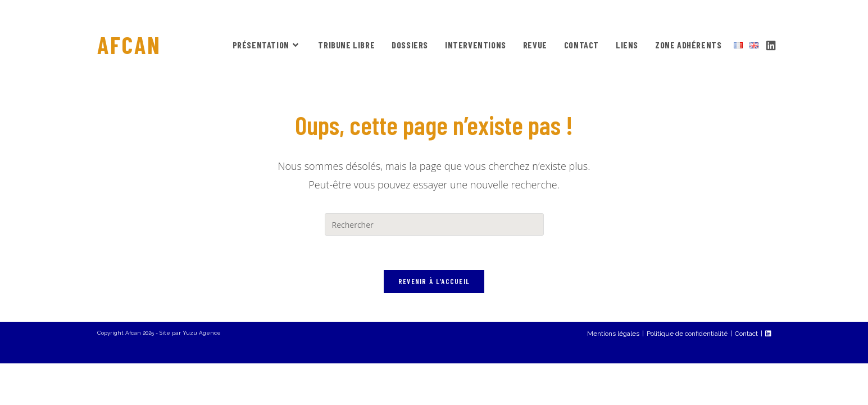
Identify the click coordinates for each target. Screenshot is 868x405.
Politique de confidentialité (687, 375)
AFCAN (129, 44)
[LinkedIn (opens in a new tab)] (771, 44)
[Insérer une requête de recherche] (434, 224)
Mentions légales (613, 375)
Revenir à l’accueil (434, 281)
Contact (746, 375)
